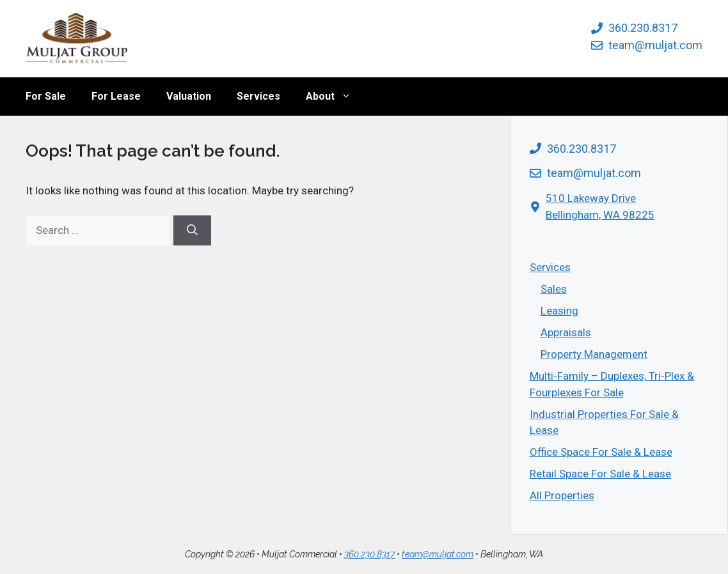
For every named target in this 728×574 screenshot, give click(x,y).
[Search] (192, 231)
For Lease (116, 96)
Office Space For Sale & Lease (601, 452)
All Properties (562, 495)
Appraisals (566, 332)
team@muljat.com (655, 45)
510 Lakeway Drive (591, 198)
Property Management (594, 354)
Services (258, 96)
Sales (554, 289)
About (335, 97)
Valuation (189, 96)
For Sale (46, 96)
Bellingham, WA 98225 (600, 215)
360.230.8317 (643, 28)
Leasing (559, 311)
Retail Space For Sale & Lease (600, 474)
